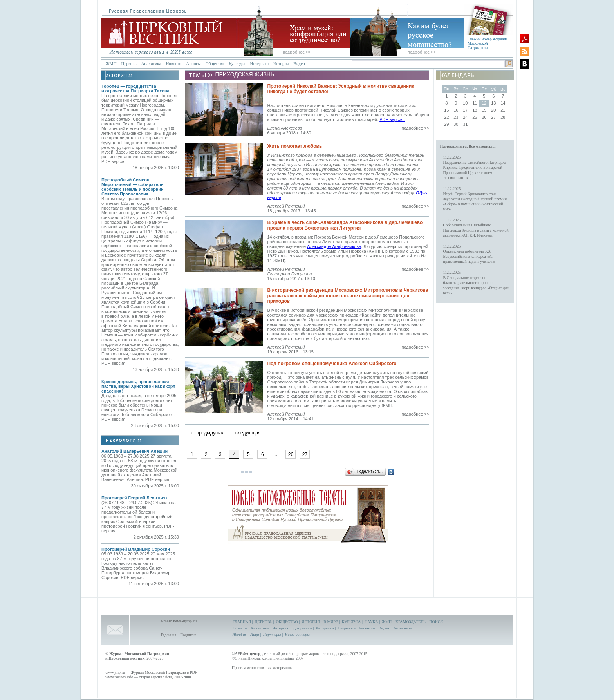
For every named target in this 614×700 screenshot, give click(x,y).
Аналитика (151, 63)
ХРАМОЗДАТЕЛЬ (411, 622)
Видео (299, 63)
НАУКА (371, 622)
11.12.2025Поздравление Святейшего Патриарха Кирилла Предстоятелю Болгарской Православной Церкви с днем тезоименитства (475, 167)
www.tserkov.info (119, 677)
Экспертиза (402, 628)
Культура (237, 63)
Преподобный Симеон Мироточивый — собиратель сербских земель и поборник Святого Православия (132, 187)
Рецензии (367, 628)
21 (503, 110)
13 (493, 103)
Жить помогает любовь (294, 146)
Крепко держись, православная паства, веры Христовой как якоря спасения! (138, 386)
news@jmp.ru (185, 621)
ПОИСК (436, 622)
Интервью (259, 63)
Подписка (188, 635)
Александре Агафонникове (334, 246)
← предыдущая (207, 433)
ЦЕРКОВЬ (263, 622)
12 (484, 103)
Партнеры (272, 634)
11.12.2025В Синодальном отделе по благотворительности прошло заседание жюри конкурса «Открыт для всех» (476, 283)
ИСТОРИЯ (311, 622)
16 (456, 110)
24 (465, 117)
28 (503, 117)
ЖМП (111, 63)
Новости (173, 63)
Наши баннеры (297, 634)
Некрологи (347, 628)
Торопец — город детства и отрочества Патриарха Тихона (135, 89)
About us (239, 634)
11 (475, 103)
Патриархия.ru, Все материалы (468, 146)
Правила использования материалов (262, 668)
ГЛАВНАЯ (242, 622)
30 (456, 124)
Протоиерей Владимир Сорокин (136, 549)
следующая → (251, 433)
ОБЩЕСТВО (287, 622)
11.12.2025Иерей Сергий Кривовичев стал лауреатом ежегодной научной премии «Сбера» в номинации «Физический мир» (475, 199)
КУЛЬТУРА (351, 622)
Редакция (169, 635)
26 (291, 454)
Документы (302, 628)
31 (465, 124)
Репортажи (325, 628)
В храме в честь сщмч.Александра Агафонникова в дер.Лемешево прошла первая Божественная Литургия (345, 225)
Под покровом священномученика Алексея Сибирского (332, 364)
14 (503, 103)
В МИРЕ (331, 622)
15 (446, 110)
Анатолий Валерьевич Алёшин (135, 451)
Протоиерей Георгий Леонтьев (134, 498)
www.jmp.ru (115, 672)
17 (465, 110)
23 (456, 117)
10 (465, 103)
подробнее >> (415, 128)
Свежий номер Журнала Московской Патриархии (488, 43)
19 (484, 110)
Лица (255, 634)
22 (446, 117)
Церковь (129, 63)
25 (475, 117)
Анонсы (193, 63)
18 (475, 110)
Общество (215, 63)
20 (493, 110)
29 (446, 124)
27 (305, 454)
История (281, 63)
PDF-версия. (392, 119)
